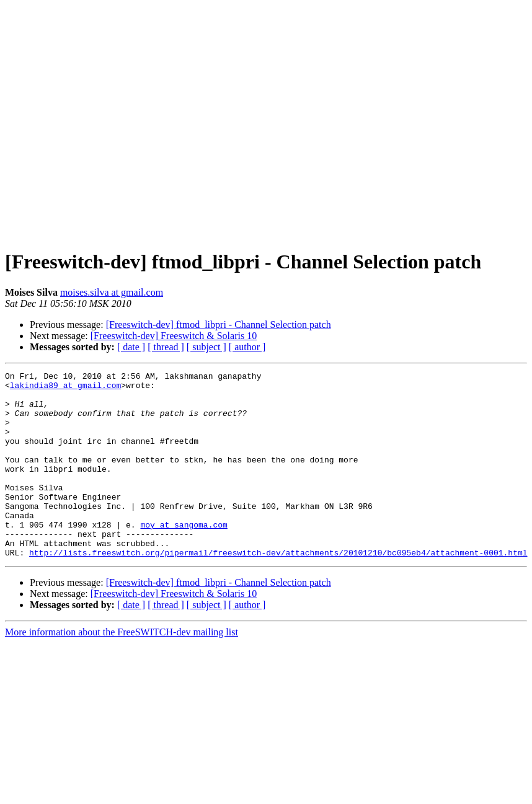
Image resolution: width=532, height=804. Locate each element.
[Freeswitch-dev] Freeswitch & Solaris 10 (174, 336)
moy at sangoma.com (184, 556)
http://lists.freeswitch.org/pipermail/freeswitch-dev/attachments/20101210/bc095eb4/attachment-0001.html (278, 590)
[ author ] (247, 347)
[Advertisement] (264, 121)
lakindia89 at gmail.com (65, 389)
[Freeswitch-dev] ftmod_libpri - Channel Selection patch (219, 325)
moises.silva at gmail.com (112, 292)
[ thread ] (166, 347)
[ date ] (131, 347)
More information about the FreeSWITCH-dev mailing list (122, 669)
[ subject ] (206, 347)
